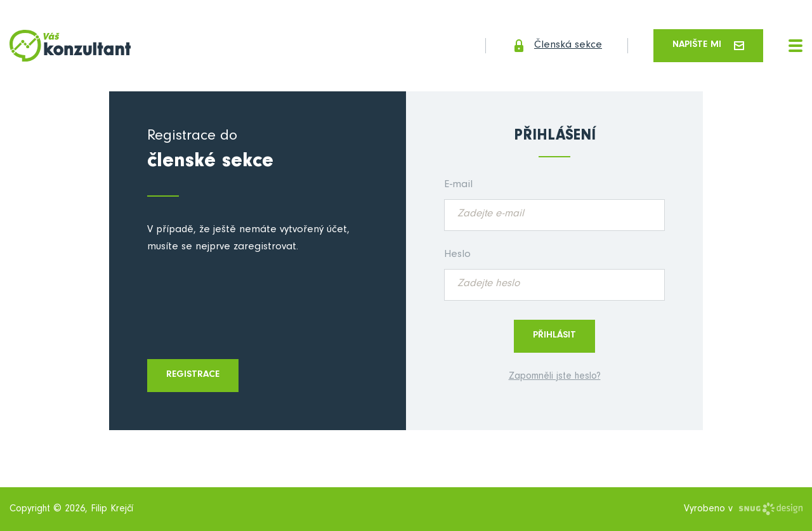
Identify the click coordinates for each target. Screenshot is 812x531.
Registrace (193, 375)
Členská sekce (557, 46)
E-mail (458, 186)
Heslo (457, 255)
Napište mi (708, 45)
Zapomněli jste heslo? (555, 377)
